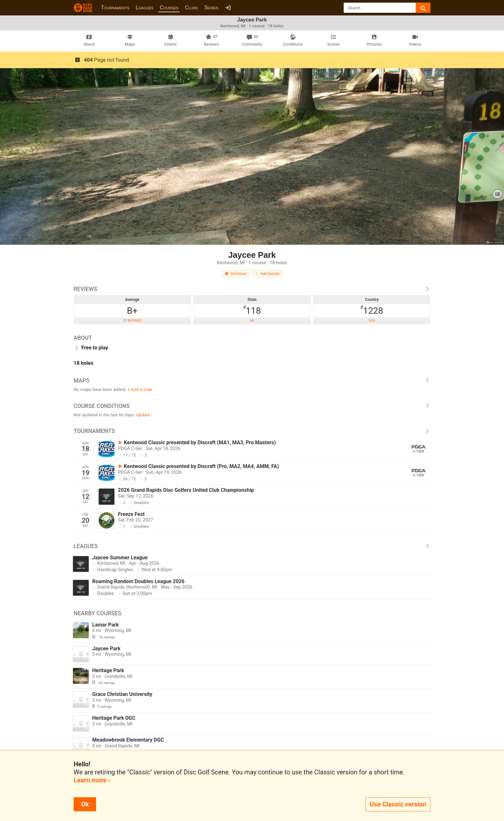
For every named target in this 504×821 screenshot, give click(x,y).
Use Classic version (398, 804)
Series (211, 8)
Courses (169, 8)
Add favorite (267, 274)
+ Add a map (140, 389)
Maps (252, 381)
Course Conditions (252, 406)
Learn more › (92, 780)
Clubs (191, 8)
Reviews (252, 289)
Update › (144, 415)
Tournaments (115, 8)
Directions (236, 274)
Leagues (144, 8)
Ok (85, 804)
